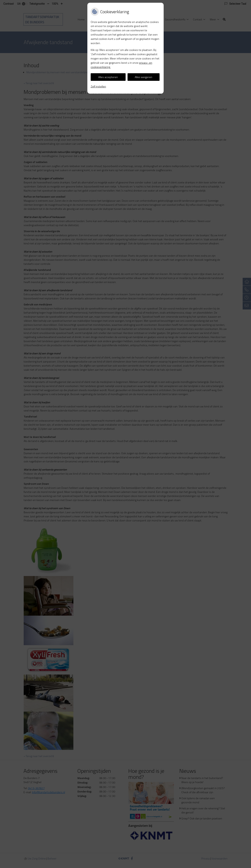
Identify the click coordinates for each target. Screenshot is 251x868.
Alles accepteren (108, 77)
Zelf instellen (98, 86)
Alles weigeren (143, 77)
